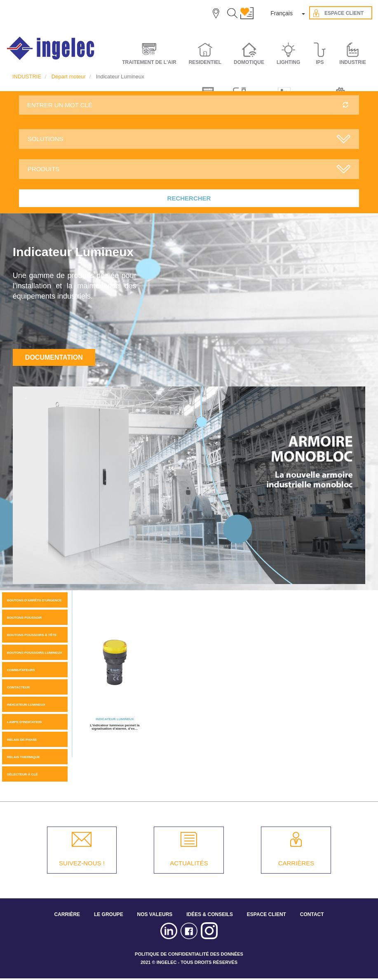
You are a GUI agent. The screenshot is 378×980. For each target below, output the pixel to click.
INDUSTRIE (27, 77)
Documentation (54, 357)
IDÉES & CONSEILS (210, 914)
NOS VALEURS (155, 914)
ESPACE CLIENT (266, 914)
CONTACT (312, 914)
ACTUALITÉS (189, 863)
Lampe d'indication (24, 722)
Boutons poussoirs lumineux (35, 653)
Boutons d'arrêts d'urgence (34, 600)
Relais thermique (23, 757)
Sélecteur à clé (22, 774)
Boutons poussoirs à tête (32, 635)
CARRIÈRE (67, 914)
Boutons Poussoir (24, 618)
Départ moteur (69, 77)
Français (282, 13)
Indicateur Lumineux (26, 705)
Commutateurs (21, 670)
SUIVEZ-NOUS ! (82, 863)
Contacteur (18, 687)
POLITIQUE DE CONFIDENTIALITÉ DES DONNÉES (189, 954)
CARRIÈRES (296, 863)
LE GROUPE (109, 914)
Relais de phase (22, 740)
